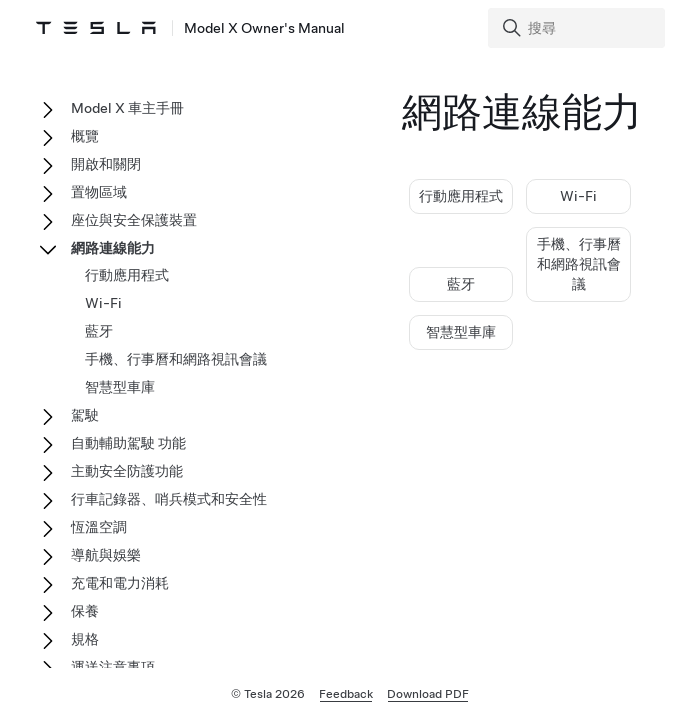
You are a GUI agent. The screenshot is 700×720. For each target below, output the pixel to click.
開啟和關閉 (106, 164)
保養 (85, 611)
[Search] (578, 28)
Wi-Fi (578, 196)
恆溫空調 (99, 527)
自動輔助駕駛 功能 (128, 443)
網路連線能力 (113, 248)
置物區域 (99, 192)
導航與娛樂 (106, 555)
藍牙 (461, 284)
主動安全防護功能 (127, 471)
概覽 (85, 136)
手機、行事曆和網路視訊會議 (579, 264)
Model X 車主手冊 (127, 108)
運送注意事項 (113, 667)
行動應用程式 (461, 196)
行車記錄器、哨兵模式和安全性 (169, 499)
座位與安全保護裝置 (134, 220)
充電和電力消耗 (120, 583)
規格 (85, 639)
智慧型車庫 (461, 332)
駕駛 (85, 415)
